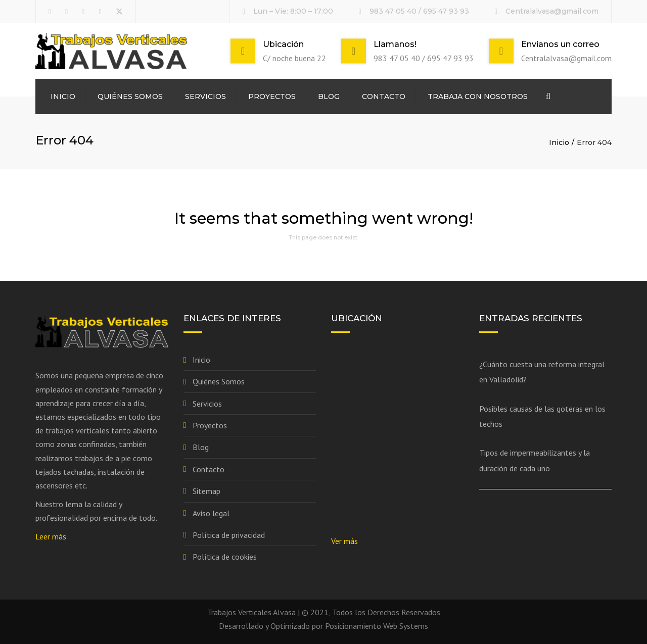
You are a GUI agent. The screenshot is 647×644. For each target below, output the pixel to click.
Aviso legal (211, 513)
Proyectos (272, 96)
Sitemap (206, 491)
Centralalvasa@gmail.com (552, 11)
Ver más (344, 541)
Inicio (63, 96)
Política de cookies (225, 557)
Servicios (205, 96)
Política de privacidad (229, 535)
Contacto (384, 96)
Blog (329, 96)
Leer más (51, 536)
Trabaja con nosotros (478, 96)
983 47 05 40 (393, 11)
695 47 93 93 (446, 11)
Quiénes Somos (130, 96)
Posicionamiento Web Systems (377, 626)
